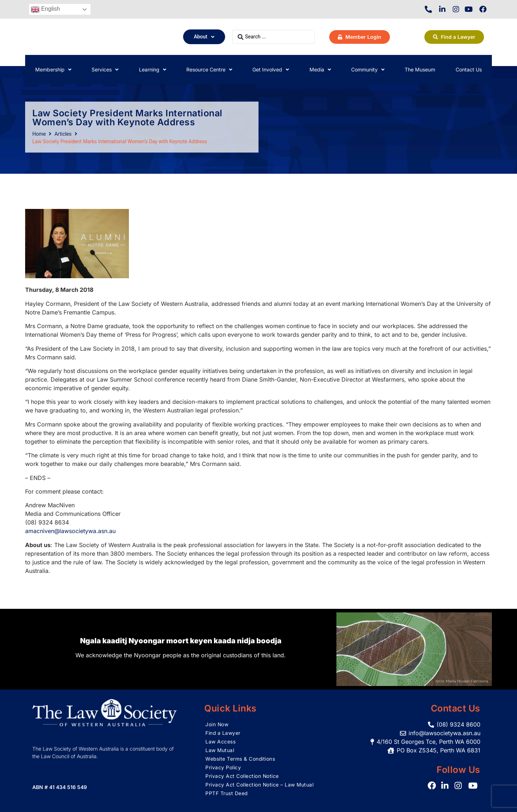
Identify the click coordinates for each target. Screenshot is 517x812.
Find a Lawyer (223, 733)
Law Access (220, 741)
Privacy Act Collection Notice (242, 776)
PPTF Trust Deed (227, 793)
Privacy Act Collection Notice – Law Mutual (260, 785)
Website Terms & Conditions (241, 759)
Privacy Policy (223, 767)
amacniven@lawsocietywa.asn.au (70, 531)
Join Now (217, 724)
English (45, 9)
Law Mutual (220, 750)
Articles (63, 134)
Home (39, 134)
